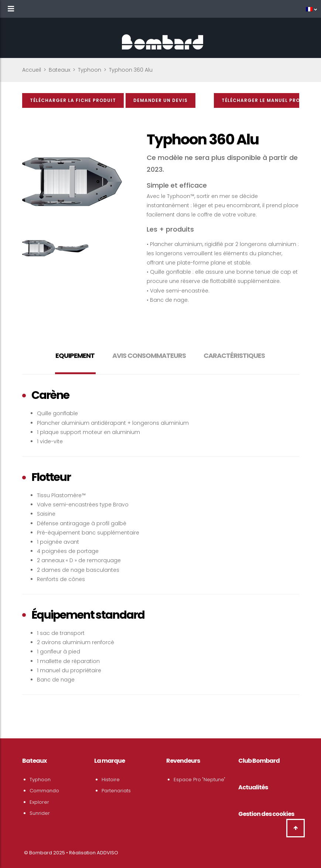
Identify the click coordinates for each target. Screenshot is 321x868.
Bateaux (59, 70)
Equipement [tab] (75, 356)
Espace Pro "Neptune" (199, 780)
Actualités (253, 787)
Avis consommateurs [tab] (149, 356)
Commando (44, 791)
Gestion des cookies (266, 814)
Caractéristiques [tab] (234, 356)
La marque (110, 761)
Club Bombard (259, 761)
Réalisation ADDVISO (94, 853)
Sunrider (40, 813)
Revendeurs (183, 761)
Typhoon (90, 70)
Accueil (32, 70)
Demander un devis (160, 100)
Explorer (39, 802)
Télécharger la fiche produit (73, 100)
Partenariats (116, 791)
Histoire (111, 780)
